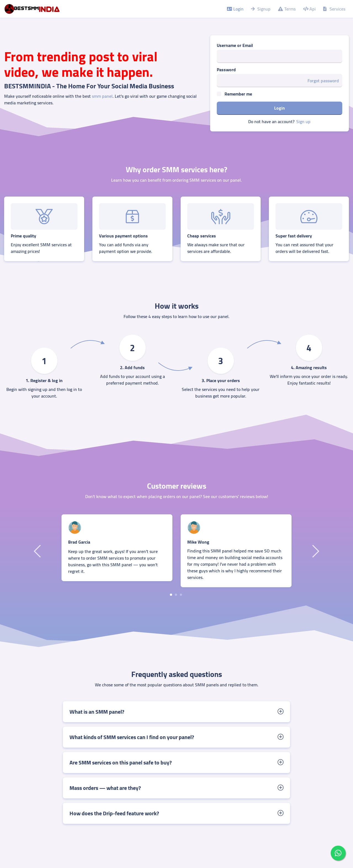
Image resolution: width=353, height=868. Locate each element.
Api (309, 9)
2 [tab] (176, 595)
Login (235, 9)
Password (226, 70)
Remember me (238, 94)
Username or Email (235, 45)
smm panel (102, 96)
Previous (38, 551)
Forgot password (323, 81)
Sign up (303, 121)
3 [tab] (181, 595)
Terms (286, 9)
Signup (260, 9)
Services (334, 9)
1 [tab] (171, 595)
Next (315, 551)
